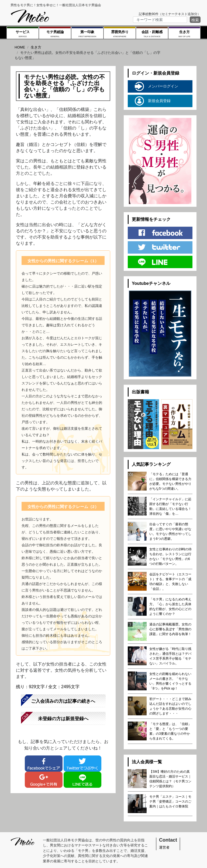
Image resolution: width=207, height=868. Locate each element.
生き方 (184, 34)
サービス (23, 34)
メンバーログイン (156, 86)
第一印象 (87, 34)
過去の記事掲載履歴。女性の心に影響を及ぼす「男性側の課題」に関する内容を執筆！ (170, 629)
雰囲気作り (120, 34)
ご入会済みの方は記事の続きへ (63, 701)
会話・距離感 (152, 34)
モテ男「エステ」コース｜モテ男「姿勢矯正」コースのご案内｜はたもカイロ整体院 (170, 801)
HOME (20, 47)
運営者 (164, 847)
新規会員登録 (153, 101)
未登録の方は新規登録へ (63, 719)
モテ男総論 (55, 34)
